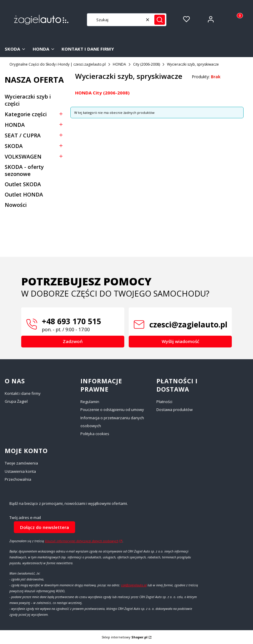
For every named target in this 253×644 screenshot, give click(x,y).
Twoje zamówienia (21, 463)
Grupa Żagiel (16, 401)
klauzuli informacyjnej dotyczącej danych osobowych (82, 541)
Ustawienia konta (20, 471)
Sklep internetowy (125, 637)
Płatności (164, 402)
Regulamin (90, 402)
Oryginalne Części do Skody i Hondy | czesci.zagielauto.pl (58, 64)
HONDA (119, 64)
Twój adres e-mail (25, 518)
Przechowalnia (18, 479)
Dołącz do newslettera (44, 527)
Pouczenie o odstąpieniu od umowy (112, 410)
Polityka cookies (95, 434)
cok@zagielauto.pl (134, 585)
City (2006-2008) (147, 64)
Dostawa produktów (175, 410)
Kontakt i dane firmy (23, 393)
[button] (160, 20)
